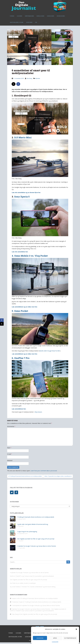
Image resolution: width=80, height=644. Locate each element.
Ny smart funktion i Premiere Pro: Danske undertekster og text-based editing (33, 587)
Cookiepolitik (55, 642)
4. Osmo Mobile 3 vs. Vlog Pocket (30, 256)
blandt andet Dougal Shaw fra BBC (50, 351)
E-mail (9, 454)
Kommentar (11, 426)
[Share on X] (14, 84)
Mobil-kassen (40, 16)
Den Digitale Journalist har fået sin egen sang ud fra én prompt (36, 539)
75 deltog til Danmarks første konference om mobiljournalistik (36, 517)
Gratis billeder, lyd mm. (17, 22)
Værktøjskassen (29, 16)
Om (36, 22)
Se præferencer (70, 638)
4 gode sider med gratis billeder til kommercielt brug (33, 524)
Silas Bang (29, 78)
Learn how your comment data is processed (44, 471)
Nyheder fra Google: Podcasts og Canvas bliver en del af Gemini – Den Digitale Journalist (38, 609)
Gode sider (29, 22)
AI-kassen (19, 16)
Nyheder (38, 78)
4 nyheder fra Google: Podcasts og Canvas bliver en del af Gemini (37, 546)
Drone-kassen (61, 16)
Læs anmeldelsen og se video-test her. (25, 307)
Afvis (55, 638)
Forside (12, 16)
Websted (10, 460)
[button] (76, 629)
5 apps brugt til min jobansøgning (27, 532)
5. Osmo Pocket (20, 311)
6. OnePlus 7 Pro (21, 358)
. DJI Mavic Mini (22, 137)
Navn (9, 448)
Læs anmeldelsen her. (19, 409)
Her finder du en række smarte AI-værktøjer (23, 583)
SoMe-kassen (51, 16)
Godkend (40, 638)
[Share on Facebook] (18, 84)
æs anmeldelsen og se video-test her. (25, 354)
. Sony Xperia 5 (21, 197)
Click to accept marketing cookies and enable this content (40, 119)
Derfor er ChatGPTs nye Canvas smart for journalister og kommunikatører (32, 576)
